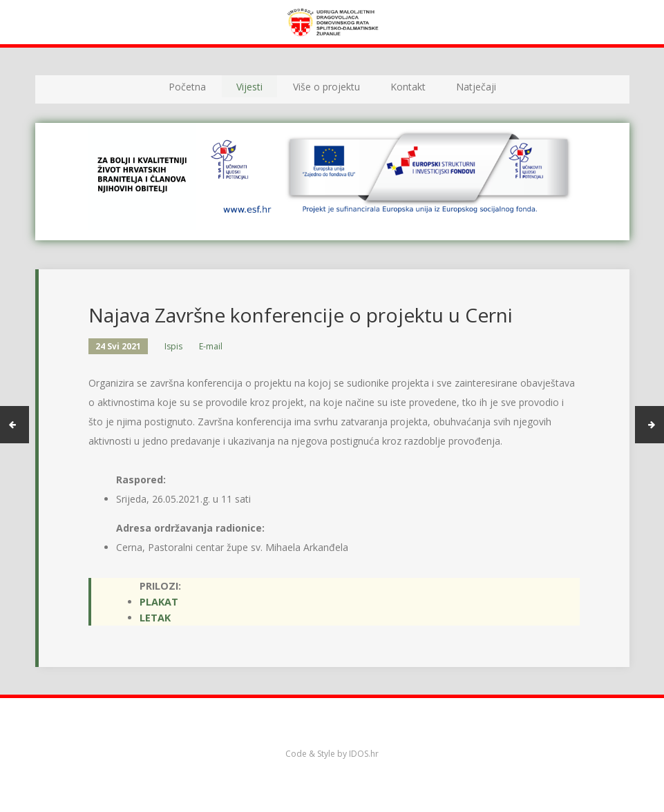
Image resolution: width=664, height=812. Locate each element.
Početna (187, 87)
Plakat (159, 602)
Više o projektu (326, 87)
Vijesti (249, 87)
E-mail (211, 346)
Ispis (173, 346)
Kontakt (408, 87)
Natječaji (476, 87)
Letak (155, 618)
